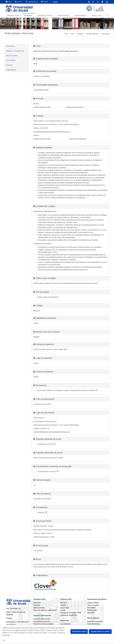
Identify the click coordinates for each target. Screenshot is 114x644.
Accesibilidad (65, 624)
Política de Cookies (41, 633)
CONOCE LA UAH (13, 16)
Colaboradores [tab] (11, 70)
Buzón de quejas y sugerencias (45, 610)
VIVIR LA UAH (96, 16)
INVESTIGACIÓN (63, 16)
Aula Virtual (65, 608)
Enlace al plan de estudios (47, 297)
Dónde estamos (39, 608)
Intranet (63, 605)
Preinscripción (11, 60)
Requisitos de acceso (45, 444)
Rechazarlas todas (79, 631)
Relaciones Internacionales (43, 624)
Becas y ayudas (93, 605)
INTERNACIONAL (80, 16)
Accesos (18, 2)
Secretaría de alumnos (42, 622)
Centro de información (42, 619)
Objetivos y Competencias (15, 51)
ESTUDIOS (28, 16)
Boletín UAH (92, 610)
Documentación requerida (47, 472)
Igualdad (91, 613)
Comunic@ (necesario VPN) (71, 613)
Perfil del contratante (95, 622)
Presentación (10, 46)
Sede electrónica (32, 2)
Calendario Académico (69, 615)
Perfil (9, 2)
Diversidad (91, 608)
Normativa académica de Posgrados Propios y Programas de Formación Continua (66, 391)
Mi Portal (64, 603)
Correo (63, 610)
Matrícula (9, 65)
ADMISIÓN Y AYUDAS (45, 16)
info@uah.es (11, 624)
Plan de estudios (12, 56)
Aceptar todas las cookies (100, 631)
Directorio (37, 603)
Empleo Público (93, 603)
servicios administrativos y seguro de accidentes (75, 530)
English (45, 2)
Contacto (37, 605)
